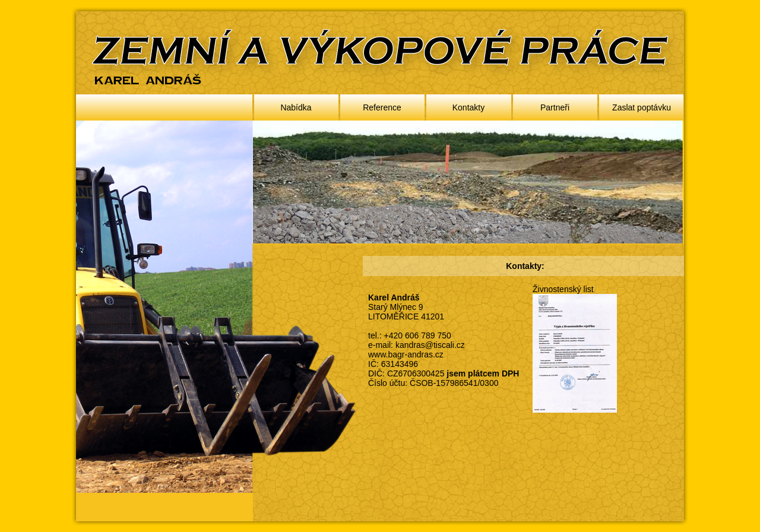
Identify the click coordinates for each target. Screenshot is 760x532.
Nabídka (296, 107)
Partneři (555, 107)
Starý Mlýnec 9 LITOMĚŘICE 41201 (406, 312)
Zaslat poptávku (642, 107)
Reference (382, 107)
